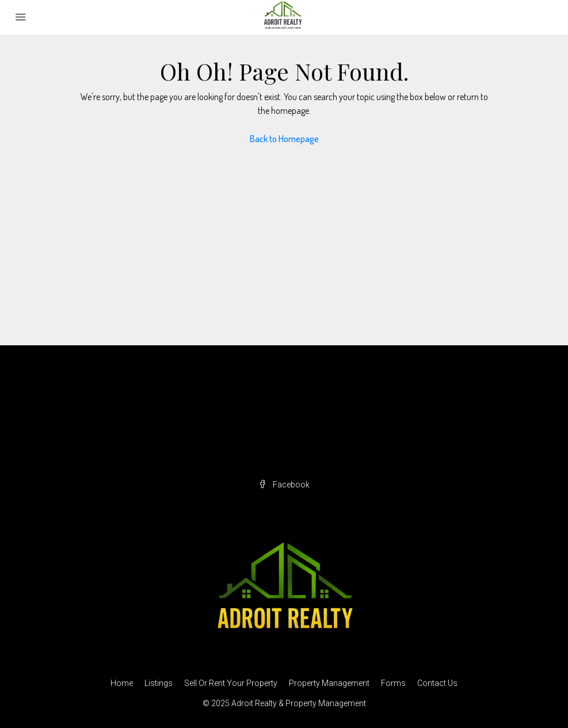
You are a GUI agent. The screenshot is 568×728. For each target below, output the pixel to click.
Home (122, 683)
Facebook (284, 485)
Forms (393, 683)
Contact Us (437, 683)
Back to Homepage (284, 139)
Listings (159, 683)
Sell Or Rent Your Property (231, 683)
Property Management (329, 683)
